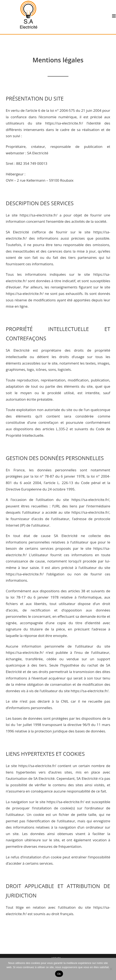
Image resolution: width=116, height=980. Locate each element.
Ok (59, 974)
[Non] (111, 969)
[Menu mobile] (114, 16)
